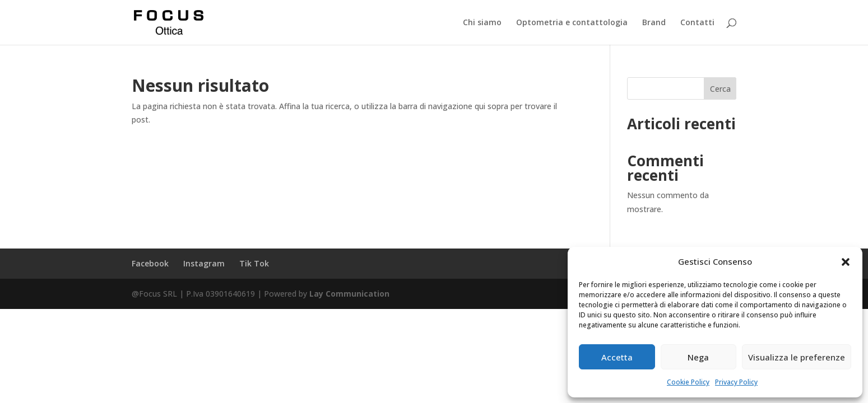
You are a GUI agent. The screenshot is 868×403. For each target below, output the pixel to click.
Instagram (204, 263)
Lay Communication (349, 294)
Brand (654, 23)
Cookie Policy (688, 382)
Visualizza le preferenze (797, 357)
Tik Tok (254, 263)
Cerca (720, 89)
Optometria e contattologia (572, 23)
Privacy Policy (736, 382)
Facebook (150, 263)
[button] (846, 262)
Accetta (617, 357)
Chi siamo (482, 23)
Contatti (697, 23)
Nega (698, 357)
